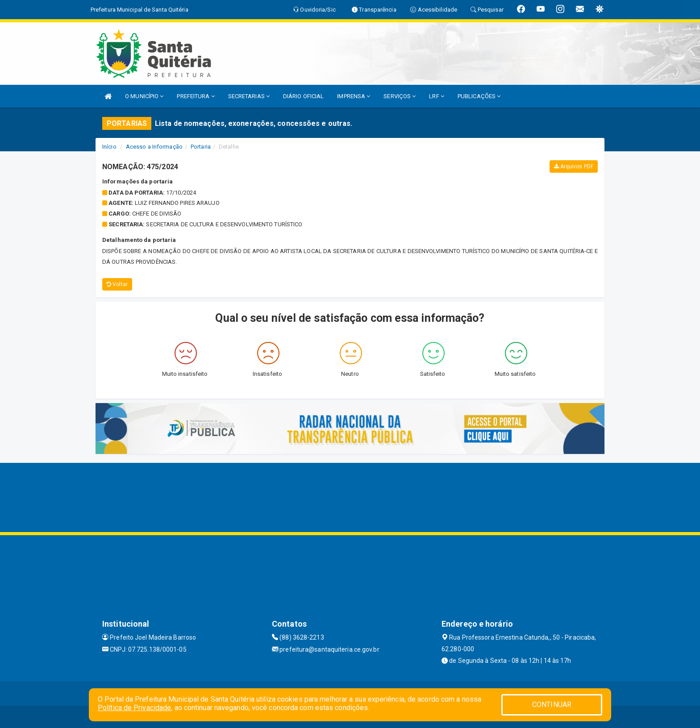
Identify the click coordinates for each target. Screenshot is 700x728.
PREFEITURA (196, 96)
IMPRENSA (354, 96)
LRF (437, 96)
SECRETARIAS (249, 96)
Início (109, 147)
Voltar (117, 284)
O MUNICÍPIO (144, 96)
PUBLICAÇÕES (479, 96)
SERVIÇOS (400, 96)
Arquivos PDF (574, 166)
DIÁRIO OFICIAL (303, 96)
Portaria (201, 147)
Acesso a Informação (154, 147)
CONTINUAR (552, 705)
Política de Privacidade (134, 708)
